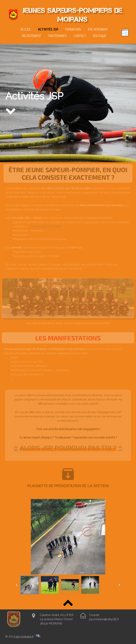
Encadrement (98, 29)
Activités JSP (48, 29)
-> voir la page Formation (45, 226)
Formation (73, 29)
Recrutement (32, 36)
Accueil (26, 29)
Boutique (100, 36)
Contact (80, 36)
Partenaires (57, 36)
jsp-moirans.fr (25, 637)
